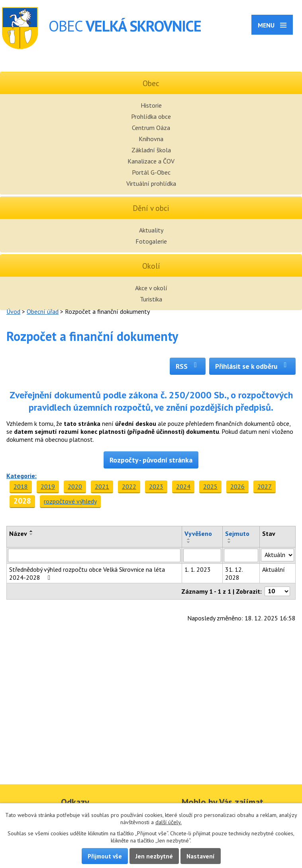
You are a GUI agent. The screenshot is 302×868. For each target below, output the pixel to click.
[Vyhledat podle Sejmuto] (241, 555)
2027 (265, 486)
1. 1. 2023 (198, 569)
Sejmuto (237, 533)
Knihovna (151, 139)
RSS (188, 366)
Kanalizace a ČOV (151, 161)
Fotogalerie (151, 241)
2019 (48, 486)
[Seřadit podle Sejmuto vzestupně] (229, 539)
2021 (102, 486)
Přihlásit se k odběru (252, 366)
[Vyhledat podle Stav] (277, 555)
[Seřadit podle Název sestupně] (31, 534)
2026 (237, 486)
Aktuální (274, 569)
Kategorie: (22, 476)
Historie (151, 105)
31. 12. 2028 (234, 573)
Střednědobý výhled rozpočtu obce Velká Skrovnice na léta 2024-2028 (87, 573)
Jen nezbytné (154, 856)
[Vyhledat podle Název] (94, 555)
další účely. (169, 822)
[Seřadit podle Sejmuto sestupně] (229, 542)
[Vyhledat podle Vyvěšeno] (202, 555)
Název (18, 533)
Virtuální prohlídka (151, 183)
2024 (183, 486)
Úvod (13, 311)
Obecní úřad (43, 311)
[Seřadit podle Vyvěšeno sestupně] (189, 542)
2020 (75, 486)
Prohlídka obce (151, 116)
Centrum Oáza (151, 128)
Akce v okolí (151, 288)
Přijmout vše (105, 856)
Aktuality (151, 230)
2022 (129, 486)
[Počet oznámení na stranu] (277, 591)
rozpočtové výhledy (70, 501)
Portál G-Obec (151, 172)
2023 (156, 486)
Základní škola (151, 150)
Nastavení (201, 856)
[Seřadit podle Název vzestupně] (31, 531)
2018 (21, 486)
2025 (210, 486)
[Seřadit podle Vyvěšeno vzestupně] (189, 539)
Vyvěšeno (198, 533)
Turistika (151, 299)
